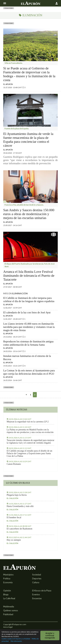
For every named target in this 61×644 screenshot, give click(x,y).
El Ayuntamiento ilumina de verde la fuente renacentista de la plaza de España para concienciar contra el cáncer (28, 140)
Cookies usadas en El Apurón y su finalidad (16, 639)
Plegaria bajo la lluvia (17, 495)
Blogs (6, 594)
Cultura (36, 582)
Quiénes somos (11, 610)
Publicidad (8, 614)
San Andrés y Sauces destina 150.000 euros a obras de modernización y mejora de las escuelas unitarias (29, 214)
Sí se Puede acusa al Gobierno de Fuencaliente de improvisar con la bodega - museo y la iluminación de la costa (29, 74)
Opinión (7, 591)
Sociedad (37, 575)
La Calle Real (9, 598)
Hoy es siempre (14, 540)
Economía (8, 582)
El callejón (12, 498)
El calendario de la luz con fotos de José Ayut (27, 312)
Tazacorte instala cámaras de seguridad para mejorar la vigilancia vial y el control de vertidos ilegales (30, 442)
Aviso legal (8, 627)
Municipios (8, 575)
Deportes (37, 578)
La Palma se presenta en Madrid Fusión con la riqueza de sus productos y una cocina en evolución (30, 431)
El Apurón (8, 84)
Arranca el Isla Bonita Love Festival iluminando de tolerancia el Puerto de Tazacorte (29, 276)
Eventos (36, 594)
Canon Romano (14, 464)
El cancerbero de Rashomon (19, 529)
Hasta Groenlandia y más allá (20, 506)
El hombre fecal (14, 517)
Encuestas (37, 598)
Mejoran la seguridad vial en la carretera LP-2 (28, 422)
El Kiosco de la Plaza (42, 591)
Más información (16, 641)
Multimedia (9, 607)
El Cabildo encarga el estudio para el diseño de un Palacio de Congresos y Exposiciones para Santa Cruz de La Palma (29, 453)
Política (7, 578)
